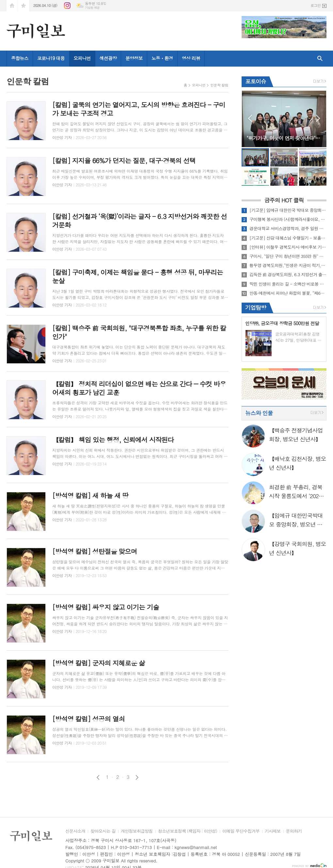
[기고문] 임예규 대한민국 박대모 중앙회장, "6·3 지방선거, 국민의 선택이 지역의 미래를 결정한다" (288, 210)
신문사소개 (75, 831)
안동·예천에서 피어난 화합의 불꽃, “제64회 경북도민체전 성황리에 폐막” (288, 293)
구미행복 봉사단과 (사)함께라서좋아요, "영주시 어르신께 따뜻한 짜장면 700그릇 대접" (288, 219)
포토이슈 (256, 81)
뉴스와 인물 (259, 413)
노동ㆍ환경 (162, 58)
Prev (250, 118)
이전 (98, 777)
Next (318, 118)
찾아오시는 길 (103, 831)
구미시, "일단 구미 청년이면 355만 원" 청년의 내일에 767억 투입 (288, 256)
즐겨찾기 (24, 6)
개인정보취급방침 (137, 831)
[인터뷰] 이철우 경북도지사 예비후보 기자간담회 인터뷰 (288, 247)
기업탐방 (256, 308)
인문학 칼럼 (219, 85)
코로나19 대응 (51, 58)
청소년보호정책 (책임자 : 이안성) (188, 831)
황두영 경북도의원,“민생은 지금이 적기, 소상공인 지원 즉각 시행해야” (288, 265)
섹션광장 (108, 58)
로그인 (316, 5)
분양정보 (134, 58)
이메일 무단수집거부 (241, 831)
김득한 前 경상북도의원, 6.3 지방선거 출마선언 (288, 275)
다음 (137, 777)
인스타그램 (67, 6)
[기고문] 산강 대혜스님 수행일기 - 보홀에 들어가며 (288, 238)
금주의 (284, 200)
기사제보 (273, 831)
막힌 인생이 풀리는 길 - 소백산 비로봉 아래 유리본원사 (288, 284)
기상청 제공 (92, 8)
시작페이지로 (12, 6)
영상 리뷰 (191, 58)
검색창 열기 (320, 59)
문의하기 (294, 831)
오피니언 (82, 58)
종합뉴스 (20, 58)
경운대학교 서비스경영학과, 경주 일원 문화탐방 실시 (288, 229)
